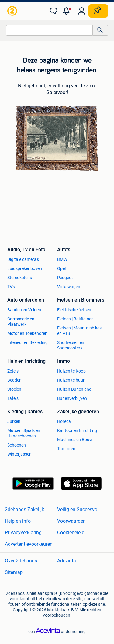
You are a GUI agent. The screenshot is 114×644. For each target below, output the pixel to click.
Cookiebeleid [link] (71, 533)
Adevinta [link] (67, 561)
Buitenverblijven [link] (72, 398)
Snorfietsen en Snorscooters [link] (71, 345)
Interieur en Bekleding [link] (28, 342)
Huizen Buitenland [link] (74, 389)
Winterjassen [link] (19, 454)
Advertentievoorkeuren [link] (29, 544)
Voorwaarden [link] (71, 521)
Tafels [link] (13, 398)
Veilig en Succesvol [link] (78, 509)
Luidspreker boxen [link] (25, 268)
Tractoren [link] (66, 449)
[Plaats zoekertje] (98, 11)
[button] (67, 11)
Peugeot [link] (65, 278)
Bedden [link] (14, 380)
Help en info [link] (18, 521)
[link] (13, 11)
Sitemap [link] (14, 572)
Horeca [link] (64, 421)
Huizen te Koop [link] (71, 371)
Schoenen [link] (17, 445)
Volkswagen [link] (69, 287)
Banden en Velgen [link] (24, 310)
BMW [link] (62, 259)
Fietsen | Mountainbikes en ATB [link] (79, 331)
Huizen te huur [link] (71, 380)
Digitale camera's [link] (23, 259)
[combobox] (49, 30)
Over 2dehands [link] (21, 561)
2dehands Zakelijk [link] (24, 509)
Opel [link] (61, 268)
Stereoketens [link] (20, 278)
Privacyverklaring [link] (23, 533)
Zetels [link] (13, 371)
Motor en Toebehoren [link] (27, 333)
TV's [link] (11, 287)
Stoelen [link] (14, 389)
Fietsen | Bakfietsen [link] (75, 319)
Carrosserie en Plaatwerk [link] (21, 322)
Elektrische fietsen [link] (74, 310)
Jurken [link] (14, 421)
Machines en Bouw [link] (75, 440)
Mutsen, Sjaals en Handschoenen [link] (24, 433)
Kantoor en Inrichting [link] (77, 430)
